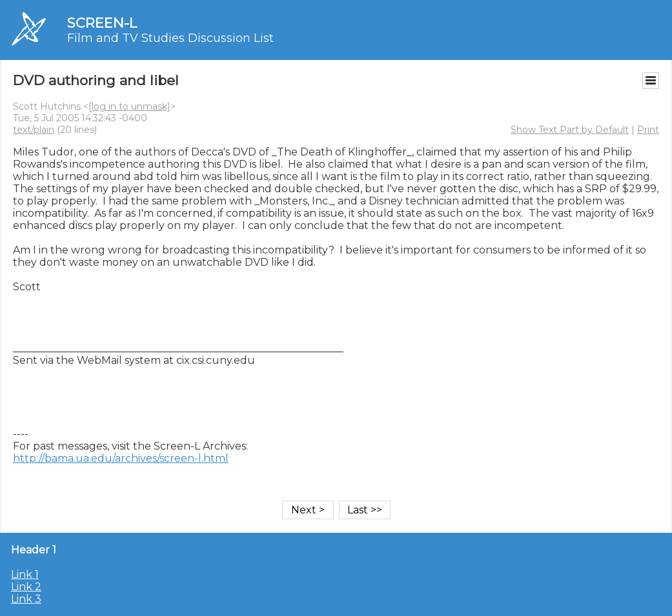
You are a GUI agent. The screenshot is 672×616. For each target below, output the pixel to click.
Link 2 (26, 587)
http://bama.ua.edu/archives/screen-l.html (121, 458)
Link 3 (26, 599)
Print (648, 130)
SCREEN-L (102, 23)
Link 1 (25, 574)
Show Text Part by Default (570, 130)
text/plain (34, 130)
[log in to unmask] (129, 106)
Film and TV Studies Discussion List (170, 38)
